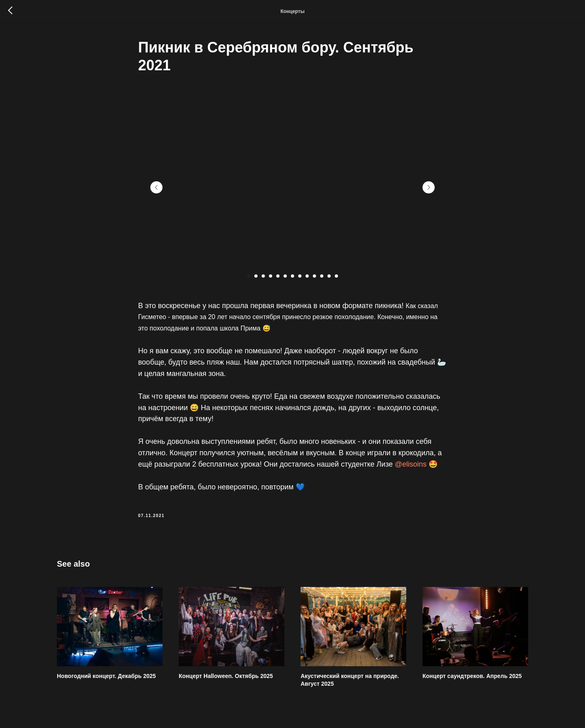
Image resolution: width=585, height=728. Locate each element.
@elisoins (411, 464)
